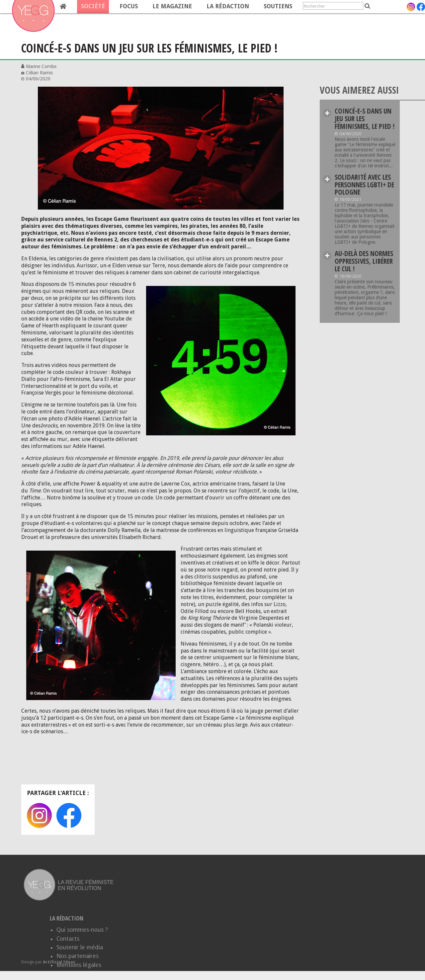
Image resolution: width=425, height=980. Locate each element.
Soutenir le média (80, 947)
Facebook (69, 815)
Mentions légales (79, 965)
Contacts (68, 939)
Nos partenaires (78, 956)
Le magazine (172, 6)
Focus (129, 6)
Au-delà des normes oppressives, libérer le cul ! (364, 261)
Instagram (39, 815)
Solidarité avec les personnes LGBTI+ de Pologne (364, 185)
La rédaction (228, 6)
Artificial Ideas (59, 962)
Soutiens (278, 6)
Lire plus (327, 113)
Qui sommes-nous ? (82, 930)
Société (93, 6)
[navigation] (148, 7)
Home (63, 7)
